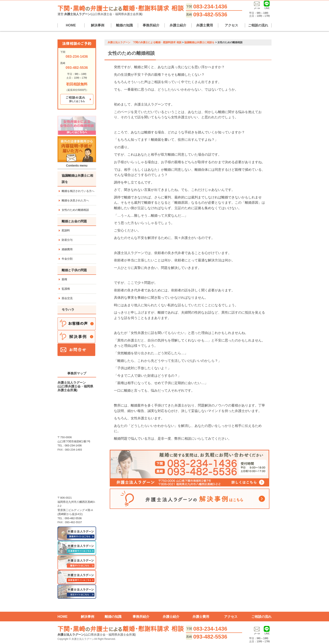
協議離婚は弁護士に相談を (77, 179)
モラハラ (68, 310)
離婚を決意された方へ (75, 200)
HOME (71, 25)
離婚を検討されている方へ (78, 191)
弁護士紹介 (178, 25)
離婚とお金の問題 (74, 221)
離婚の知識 (124, 25)
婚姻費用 (67, 249)
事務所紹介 (151, 25)
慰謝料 (66, 230)
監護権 (66, 289)
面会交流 (67, 298)
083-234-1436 (210, 7)
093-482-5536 (210, 14)
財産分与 (67, 240)
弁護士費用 (205, 25)
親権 (64, 279)
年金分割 (67, 259)
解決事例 (98, 25)
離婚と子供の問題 (74, 270)
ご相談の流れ (258, 25)
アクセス (231, 25)
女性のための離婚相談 (75, 210)
